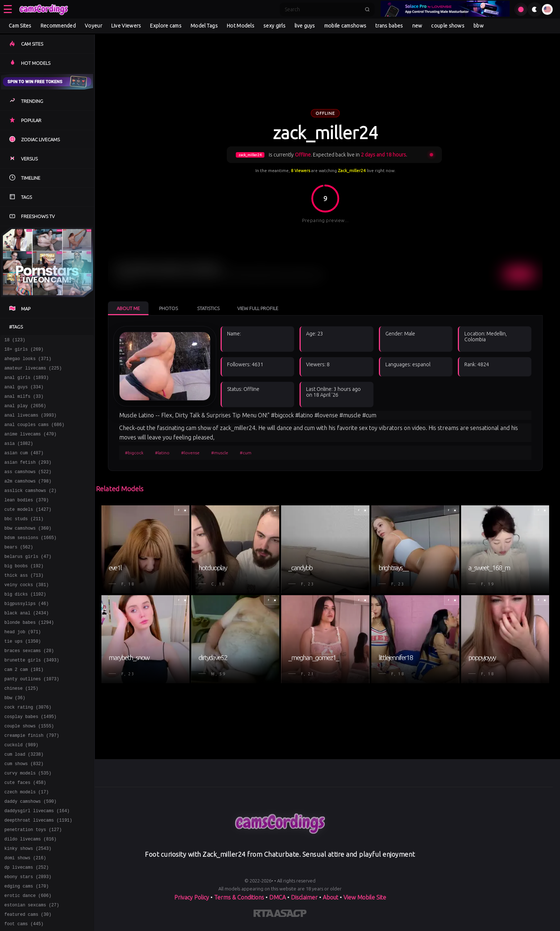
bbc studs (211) (24, 540)
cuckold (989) (21, 792)
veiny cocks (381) (26, 614)
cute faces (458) (25, 834)
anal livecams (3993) (30, 425)
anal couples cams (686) (34, 435)
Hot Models (241, 26)
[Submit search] (367, 9)
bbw (478, 26)
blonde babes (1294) (29, 656)
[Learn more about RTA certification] (264, 915)
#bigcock (134, 453)
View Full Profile (258, 308)
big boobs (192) (24, 593)
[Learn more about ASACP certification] (290, 915)
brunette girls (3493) (32, 698)
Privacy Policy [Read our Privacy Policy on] (192, 897)
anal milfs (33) (24, 404)
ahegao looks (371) (28, 362)
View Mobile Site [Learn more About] (365, 897)
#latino (162, 453)
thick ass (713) (24, 603)
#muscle (220, 453)
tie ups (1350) (23, 677)
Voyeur (93, 26)
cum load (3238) (24, 803)
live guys (305, 26)
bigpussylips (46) (26, 635)
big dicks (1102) (25, 624)
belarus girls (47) (28, 582)
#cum (246, 453)
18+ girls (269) (24, 351)
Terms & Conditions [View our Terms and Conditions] (239, 897)
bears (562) (19, 572)
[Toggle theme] (535, 9)
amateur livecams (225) (33, 372)
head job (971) (23, 666)
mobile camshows (345, 26)
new (417, 26)
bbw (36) (15, 740)
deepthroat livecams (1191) (38, 876)
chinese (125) (21, 729)
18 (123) (15, 341)
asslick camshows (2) (30, 509)
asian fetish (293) (28, 477)
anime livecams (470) (30, 446)
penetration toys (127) (33, 887)
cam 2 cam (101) (24, 708)
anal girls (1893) (26, 383)
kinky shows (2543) (28, 908)
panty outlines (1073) (32, 719)
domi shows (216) (25, 919)
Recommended (58, 26)
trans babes (389, 26)
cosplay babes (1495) (30, 761)
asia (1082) (19, 456)
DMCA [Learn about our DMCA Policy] (277, 897)
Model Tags (204, 26)
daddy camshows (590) (30, 855)
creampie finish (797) (32, 782)
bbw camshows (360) (28, 551)
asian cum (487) (24, 467)
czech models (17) (26, 845)
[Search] (322, 9)
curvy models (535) (28, 824)
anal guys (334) (24, 393)
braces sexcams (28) (29, 687)
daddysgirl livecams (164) (37, 866)
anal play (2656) (25, 414)
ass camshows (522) (28, 488)
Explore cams (166, 26)
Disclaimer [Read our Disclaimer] (304, 897)
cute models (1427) (28, 530)
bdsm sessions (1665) (30, 561)
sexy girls (274, 26)
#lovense (190, 453)
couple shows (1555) (29, 771)
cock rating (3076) (28, 750)
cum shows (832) (24, 813)
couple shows (448, 26)
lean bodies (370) (26, 519)
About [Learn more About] (331, 897)
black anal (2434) (26, 645)
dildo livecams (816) (30, 897)
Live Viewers (126, 26)
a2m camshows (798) (28, 498)
